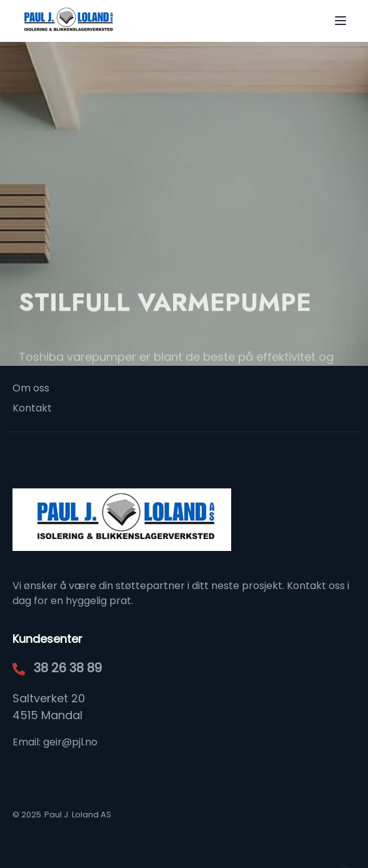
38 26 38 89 (68, 668)
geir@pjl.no (70, 742)
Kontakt (32, 408)
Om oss (31, 388)
